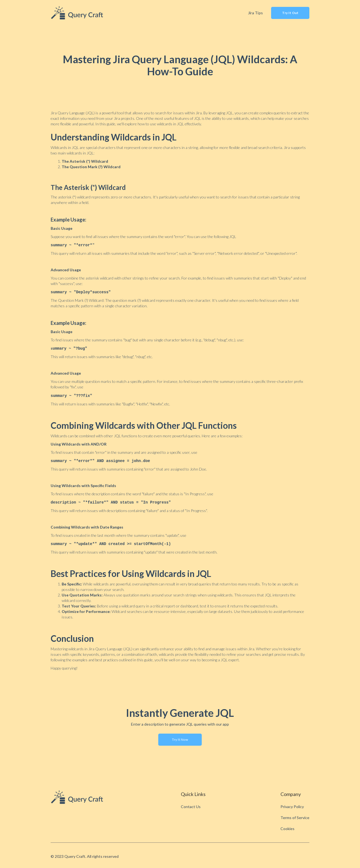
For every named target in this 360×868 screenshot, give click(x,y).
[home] (78, 13)
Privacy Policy (292, 804)
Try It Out (290, 13)
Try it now (180, 737)
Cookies (287, 826)
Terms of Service (295, 815)
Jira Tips (255, 13)
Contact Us (191, 804)
